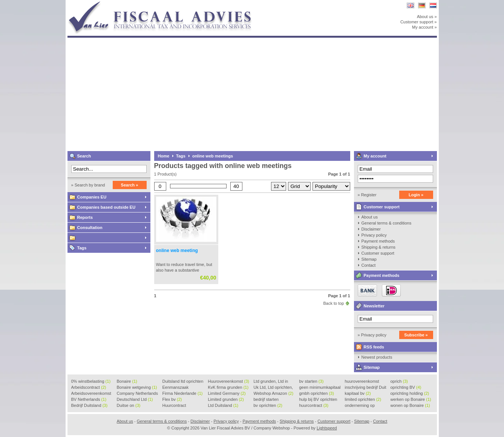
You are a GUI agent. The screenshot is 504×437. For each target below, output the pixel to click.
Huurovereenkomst (229, 381)
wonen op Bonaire (410, 405)
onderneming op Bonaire (360, 406)
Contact (369, 265)
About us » (427, 17)
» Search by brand (88, 185)
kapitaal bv (358, 393)
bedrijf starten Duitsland (266, 400)
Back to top (333, 303)
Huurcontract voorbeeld (175, 406)
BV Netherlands (89, 399)
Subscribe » (416, 335)
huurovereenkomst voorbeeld (362, 382)
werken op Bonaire (411, 399)
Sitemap (369, 259)
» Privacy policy (372, 335)
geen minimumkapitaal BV (320, 388)
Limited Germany (227, 393)
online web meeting (177, 251)
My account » (424, 27)
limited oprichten (363, 399)
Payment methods (378, 241)
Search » (130, 185)
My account (375, 156)
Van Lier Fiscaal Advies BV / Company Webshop (167, 4)
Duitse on (129, 405)
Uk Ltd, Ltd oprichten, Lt (273, 388)
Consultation (90, 228)
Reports (85, 217)
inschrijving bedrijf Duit (366, 388)
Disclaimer (371, 229)
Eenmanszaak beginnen (176, 388)
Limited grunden (226, 399)
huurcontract (314, 405)
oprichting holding (410, 393)
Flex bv (172, 399)
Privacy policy (374, 235)
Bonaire (127, 381)
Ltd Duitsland (223, 405)
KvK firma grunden (228, 387)
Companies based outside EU (106, 207)
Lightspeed (327, 428)
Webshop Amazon (274, 393)
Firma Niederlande (183, 393)
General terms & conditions (387, 223)
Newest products (377, 357)
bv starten (312, 381)
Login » (416, 195)
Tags (82, 248)
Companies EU (92, 197)
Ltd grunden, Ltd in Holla (271, 382)
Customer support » (419, 22)
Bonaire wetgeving (137, 387)
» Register (367, 195)
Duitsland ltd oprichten (183, 382)
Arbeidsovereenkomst (91, 394)
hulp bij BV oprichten (318, 400)
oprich (399, 381)
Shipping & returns (379, 247)
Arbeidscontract (89, 387)
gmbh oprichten (317, 393)
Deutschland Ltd (135, 399)
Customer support (382, 207)
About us (370, 217)
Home (164, 156)
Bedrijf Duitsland (90, 405)
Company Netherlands (137, 394)
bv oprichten (268, 405)
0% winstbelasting (91, 381)
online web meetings (213, 156)
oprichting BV (406, 387)
